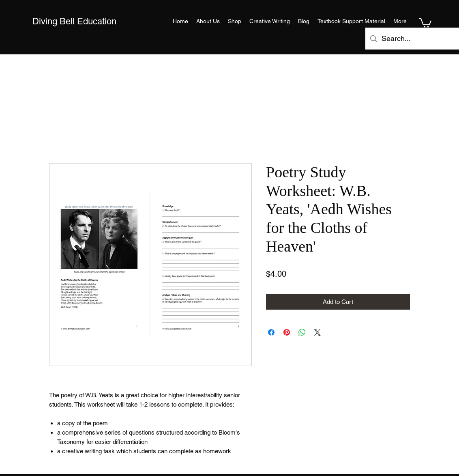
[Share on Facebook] (271, 332)
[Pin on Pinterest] (287, 332)
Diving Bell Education (74, 21)
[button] (425, 22)
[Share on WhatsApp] (302, 332)
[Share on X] (317, 332)
